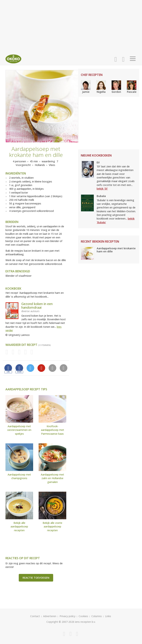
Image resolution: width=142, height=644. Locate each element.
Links (108, 616)
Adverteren (50, 616)
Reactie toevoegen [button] (36, 578)
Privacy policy (67, 616)
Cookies (83, 616)
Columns (97, 616)
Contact (35, 616)
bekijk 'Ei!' (102, 189)
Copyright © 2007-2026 (60, 622)
